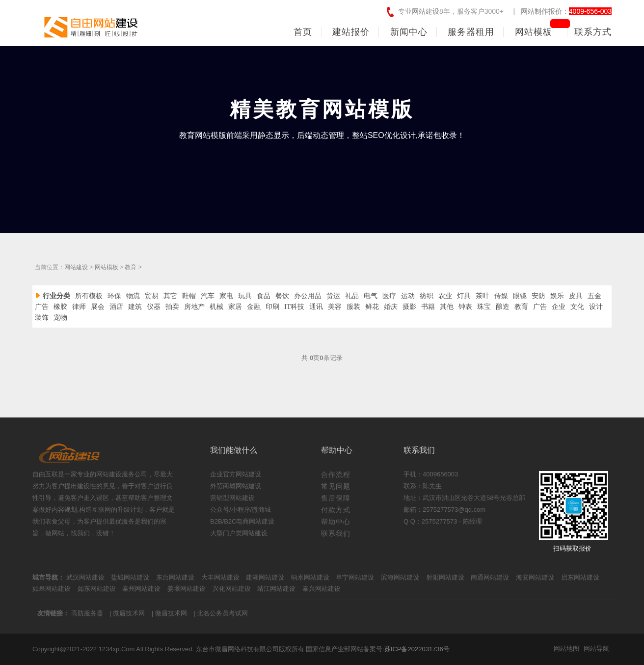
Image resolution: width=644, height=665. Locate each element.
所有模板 (89, 296)
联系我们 (336, 533)
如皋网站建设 (52, 589)
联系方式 (593, 32)
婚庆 (391, 307)
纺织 (427, 296)
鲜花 (372, 307)
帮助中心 (336, 522)
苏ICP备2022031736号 (417, 649)
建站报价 (351, 32)
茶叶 (483, 296)
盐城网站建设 (130, 577)
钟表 (465, 307)
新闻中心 (409, 32)
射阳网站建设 (445, 577)
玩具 (245, 296)
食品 (264, 296)
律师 (79, 307)
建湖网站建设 (265, 577)
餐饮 (282, 296)
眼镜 (520, 296)
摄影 (409, 307)
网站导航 (596, 649)
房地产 (194, 307)
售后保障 (336, 498)
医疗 (389, 296)
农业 (445, 296)
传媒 (501, 296)
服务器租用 (471, 32)
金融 (254, 307)
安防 (538, 296)
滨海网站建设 (400, 577)
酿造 (503, 307)
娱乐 (557, 296)
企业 (559, 307)
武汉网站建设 (85, 577)
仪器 (154, 307)
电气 (371, 296)
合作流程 (336, 474)
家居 (235, 307)
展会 (98, 307)
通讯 (316, 307)
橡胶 (60, 307)
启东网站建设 (580, 577)
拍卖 (172, 307)
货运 (333, 296)
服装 (353, 307)
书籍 (428, 307)
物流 (133, 296)
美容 (335, 307)
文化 (577, 307)
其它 (170, 296)
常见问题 (336, 486)
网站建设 (426, 11)
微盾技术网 (129, 613)
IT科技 (294, 307)
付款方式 (336, 510)
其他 (447, 307)
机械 (216, 307)
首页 (303, 32)
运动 (408, 296)
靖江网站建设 (276, 589)
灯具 (464, 296)
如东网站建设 (97, 589)
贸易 (152, 296)
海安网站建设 (535, 577)
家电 (226, 296)
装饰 (42, 318)
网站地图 (566, 649)
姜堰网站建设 (187, 589)
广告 (42, 307)
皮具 (576, 296)
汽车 (208, 296)
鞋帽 (189, 296)
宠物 (60, 318)
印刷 (272, 307)
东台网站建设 (175, 577)
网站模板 (534, 32)
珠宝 (484, 307)
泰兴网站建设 (322, 589)
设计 (596, 307)
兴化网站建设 (232, 589)
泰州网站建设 (141, 589)
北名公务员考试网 (222, 613)
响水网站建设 (310, 577)
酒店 (116, 307)
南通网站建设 (490, 577)
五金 (594, 296)
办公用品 (308, 296)
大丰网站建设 (220, 577)
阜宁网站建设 (355, 577)
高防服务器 (87, 613)
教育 (131, 267)
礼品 (352, 296)
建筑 (135, 307)
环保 (114, 296)
